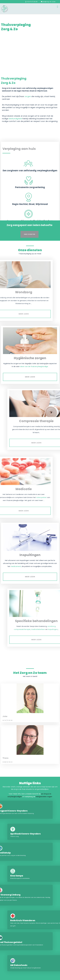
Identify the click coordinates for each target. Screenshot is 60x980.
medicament (16, 566)
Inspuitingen (30, 555)
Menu (57, 6)
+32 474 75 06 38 (31, 2)
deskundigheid (15, 119)
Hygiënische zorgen (30, 358)
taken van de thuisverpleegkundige (34, 366)
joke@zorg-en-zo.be (48, 2)
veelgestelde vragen (44, 797)
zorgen (28, 96)
